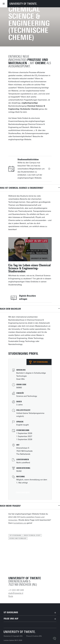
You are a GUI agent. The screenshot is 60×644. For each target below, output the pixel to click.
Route (11, 596)
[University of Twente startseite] (20, 632)
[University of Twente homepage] (23, 4)
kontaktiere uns (20, 523)
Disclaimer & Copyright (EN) (13, 636)
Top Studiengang (15, 535)
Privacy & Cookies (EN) (34, 636)
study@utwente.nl (16, 593)
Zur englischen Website (25, 147)
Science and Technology (18, 538)
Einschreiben (23, 493)
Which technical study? (32, 535)
